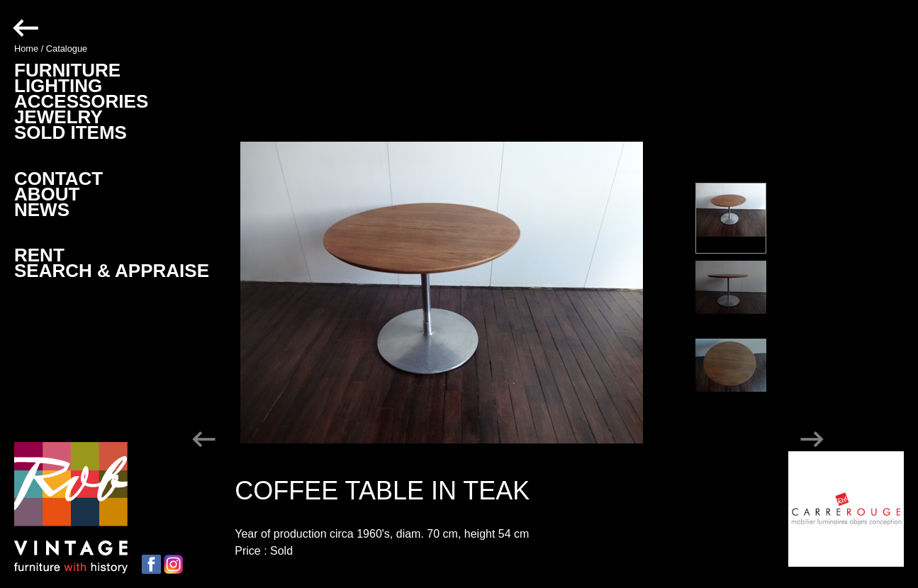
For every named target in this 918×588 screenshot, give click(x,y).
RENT (39, 255)
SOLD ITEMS (71, 132)
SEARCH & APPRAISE (112, 271)
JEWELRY (58, 117)
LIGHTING (58, 86)
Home (26, 49)
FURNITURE (67, 70)
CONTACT (58, 179)
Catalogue (67, 49)
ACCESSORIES (81, 101)
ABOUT (47, 194)
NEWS (42, 210)
